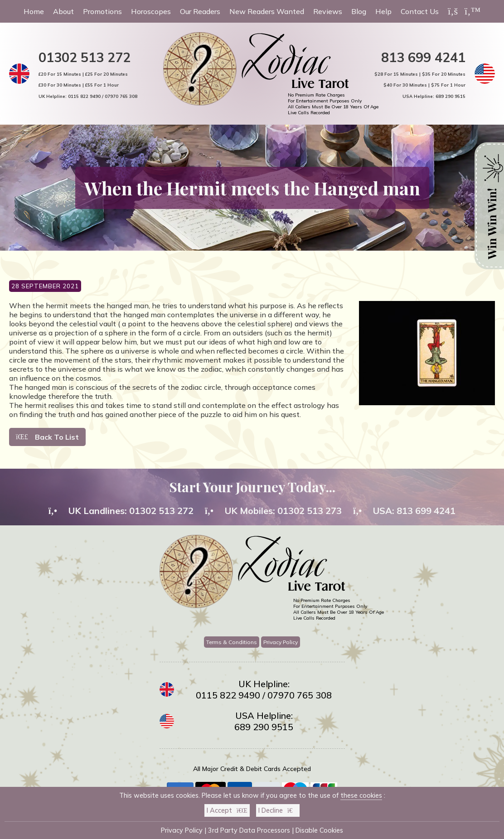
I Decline (278, 810)
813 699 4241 (423, 57)
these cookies (361, 795)
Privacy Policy (281, 642)
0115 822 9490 (84, 96)
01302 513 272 (85, 57)
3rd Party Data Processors (249, 830)
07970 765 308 (121, 96)
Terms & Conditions (232, 642)
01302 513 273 (310, 511)
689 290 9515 (451, 96)
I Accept (227, 810)
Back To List (47, 437)
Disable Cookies (319, 830)
